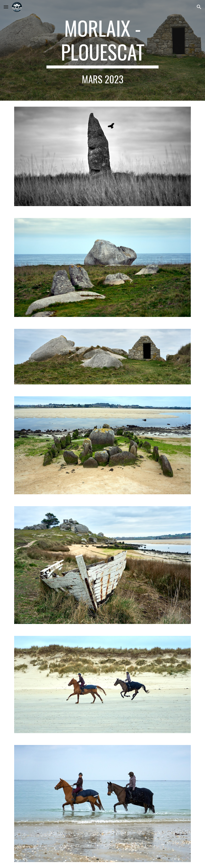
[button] (6, 7)
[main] (103, 50)
